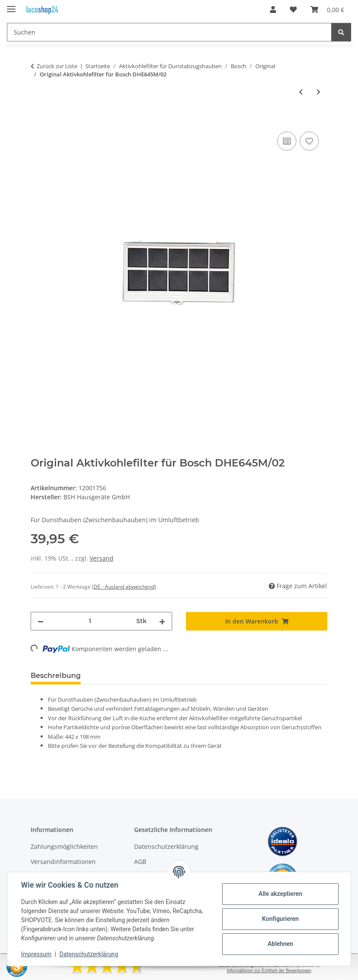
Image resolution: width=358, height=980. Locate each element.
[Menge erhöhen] (162, 621)
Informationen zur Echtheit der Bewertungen (269, 971)
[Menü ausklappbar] (11, 5)
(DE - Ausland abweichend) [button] (124, 587)
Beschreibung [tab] (56, 676)
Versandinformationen (63, 862)
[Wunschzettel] (293, 9)
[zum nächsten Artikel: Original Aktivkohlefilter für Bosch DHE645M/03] (319, 92)
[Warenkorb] (327, 9)
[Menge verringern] (41, 621)
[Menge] (90, 621)
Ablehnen (280, 944)
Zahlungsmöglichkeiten (64, 846)
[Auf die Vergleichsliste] (287, 141)
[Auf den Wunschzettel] (309, 141)
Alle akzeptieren (280, 894)
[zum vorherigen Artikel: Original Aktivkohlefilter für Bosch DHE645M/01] (301, 92)
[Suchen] (169, 32)
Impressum (36, 954)
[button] (273, 9)
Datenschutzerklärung (89, 954)
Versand (102, 558)
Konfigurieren (280, 919)
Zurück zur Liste (57, 66)
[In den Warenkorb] (38, 120)
